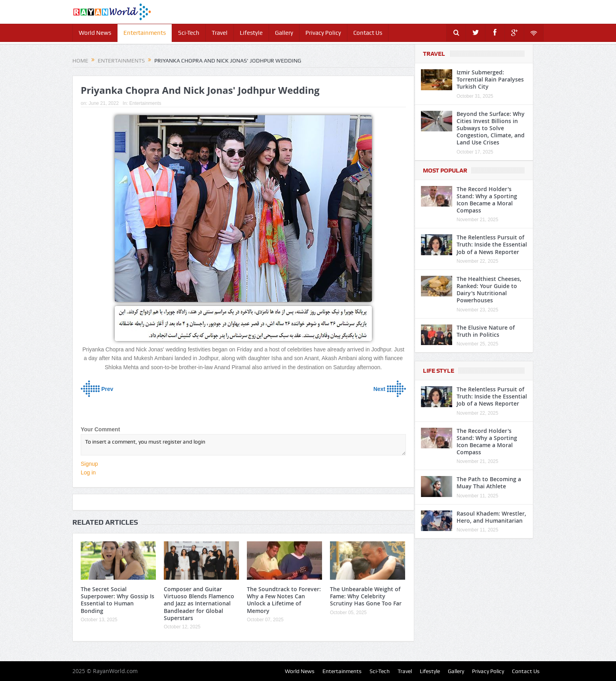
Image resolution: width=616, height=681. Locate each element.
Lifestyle (251, 33)
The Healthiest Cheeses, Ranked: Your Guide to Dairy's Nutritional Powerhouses (489, 290)
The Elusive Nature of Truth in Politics (486, 331)
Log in (88, 472)
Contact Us (368, 33)
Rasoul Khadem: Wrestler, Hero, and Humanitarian (491, 517)
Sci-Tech (189, 33)
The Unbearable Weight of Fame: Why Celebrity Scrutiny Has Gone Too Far (366, 596)
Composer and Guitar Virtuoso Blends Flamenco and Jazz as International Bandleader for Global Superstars (199, 603)
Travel (220, 33)
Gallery (284, 33)
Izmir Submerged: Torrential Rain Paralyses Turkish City (490, 79)
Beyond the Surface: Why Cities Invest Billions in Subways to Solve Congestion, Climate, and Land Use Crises (491, 128)
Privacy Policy (323, 33)
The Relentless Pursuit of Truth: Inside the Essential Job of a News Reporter (492, 244)
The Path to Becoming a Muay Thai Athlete (489, 483)
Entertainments (145, 33)
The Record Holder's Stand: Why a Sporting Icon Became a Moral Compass (487, 200)
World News (95, 33)
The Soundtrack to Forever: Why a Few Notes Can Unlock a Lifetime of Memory (284, 600)
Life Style (439, 371)
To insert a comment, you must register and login (243, 445)
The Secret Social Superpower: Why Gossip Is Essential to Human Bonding (118, 600)
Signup (89, 464)
